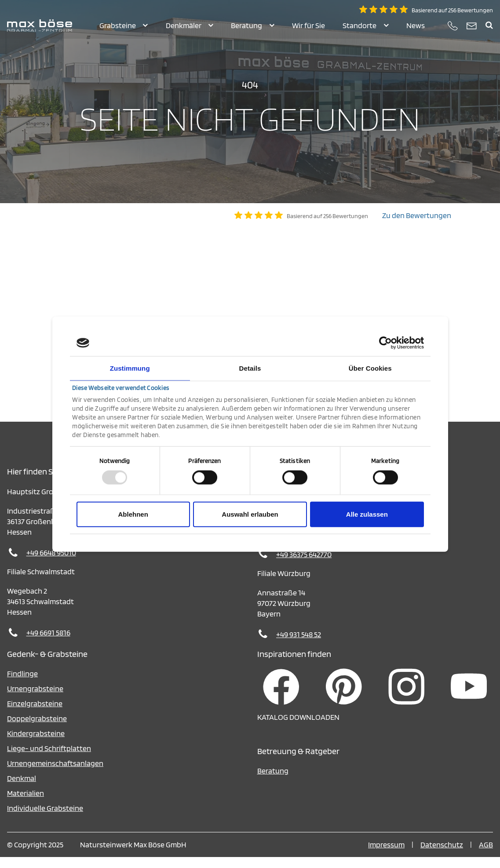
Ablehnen (133, 514)
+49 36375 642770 (304, 565)
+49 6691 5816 (48, 644)
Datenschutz (442, 855)
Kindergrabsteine (36, 744)
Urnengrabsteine (35, 699)
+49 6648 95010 (51, 563)
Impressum (386, 855)
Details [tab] (250, 368)
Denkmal (22, 789)
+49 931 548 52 (299, 645)
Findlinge (22, 684)
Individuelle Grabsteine (45, 819)
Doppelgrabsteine (37, 729)
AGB (486, 855)
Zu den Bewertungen (417, 226)
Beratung (273, 782)
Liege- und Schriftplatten (49, 759)
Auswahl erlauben (250, 514)
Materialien (26, 804)
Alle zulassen (367, 514)
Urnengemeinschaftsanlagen (55, 774)
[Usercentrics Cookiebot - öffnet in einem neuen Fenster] (385, 343)
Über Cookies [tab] (370, 368)
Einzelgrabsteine (35, 714)
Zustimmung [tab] (130, 368)
